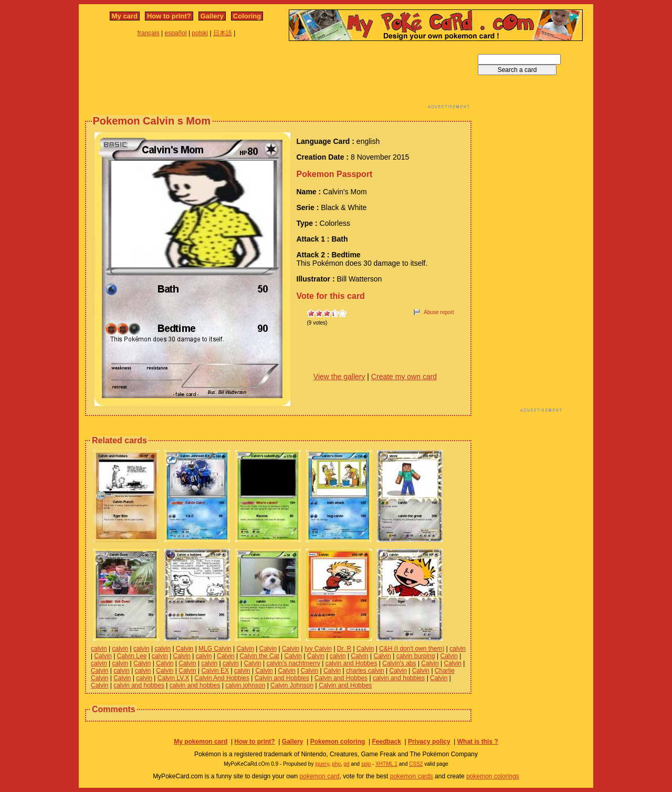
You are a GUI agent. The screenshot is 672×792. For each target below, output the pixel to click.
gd (347, 764)
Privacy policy (429, 742)
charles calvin (365, 671)
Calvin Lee (132, 656)
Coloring (247, 16)
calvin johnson (245, 685)
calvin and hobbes (139, 685)
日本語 (223, 33)
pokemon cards (412, 776)
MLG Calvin (215, 649)
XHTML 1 (386, 764)
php (336, 764)
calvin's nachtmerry (293, 663)
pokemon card (320, 776)
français (149, 33)
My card (125, 16)
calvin (99, 649)
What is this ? (478, 742)
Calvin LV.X (174, 678)
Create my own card (404, 377)
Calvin (185, 649)
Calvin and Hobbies (282, 678)
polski (200, 33)
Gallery (212, 16)
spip (366, 764)
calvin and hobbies (399, 678)
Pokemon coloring (338, 742)
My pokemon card (201, 742)
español (176, 33)
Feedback (386, 742)
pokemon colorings (493, 776)
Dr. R (344, 649)
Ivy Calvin (318, 649)
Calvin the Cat (259, 656)
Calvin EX (215, 671)
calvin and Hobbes (351, 663)
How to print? (169, 16)
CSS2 (416, 764)
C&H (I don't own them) (412, 649)
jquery (322, 764)
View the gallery (339, 377)
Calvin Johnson (292, 685)
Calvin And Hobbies (222, 678)
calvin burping (416, 656)
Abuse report (439, 312)
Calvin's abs (399, 663)
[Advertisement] (278, 78)
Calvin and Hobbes (341, 678)
